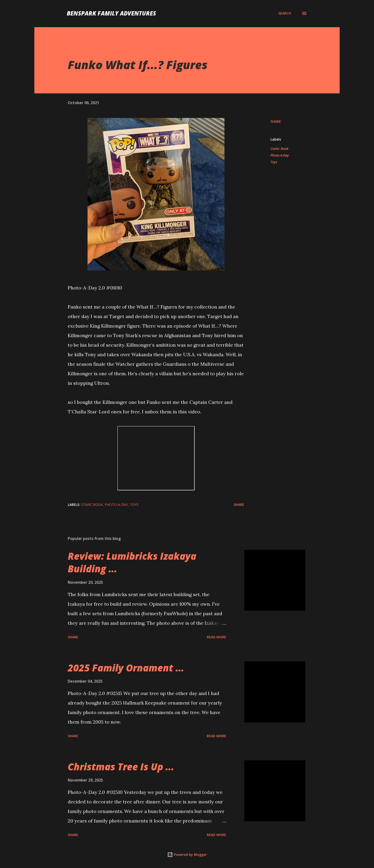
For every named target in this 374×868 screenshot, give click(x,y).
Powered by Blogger (187, 855)
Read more (216, 637)
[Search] (285, 13)
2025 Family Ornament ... (126, 668)
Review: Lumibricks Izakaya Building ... (132, 562)
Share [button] (276, 121)
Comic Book (279, 149)
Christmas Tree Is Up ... (121, 767)
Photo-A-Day (280, 155)
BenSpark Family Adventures (111, 13)
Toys (274, 162)
